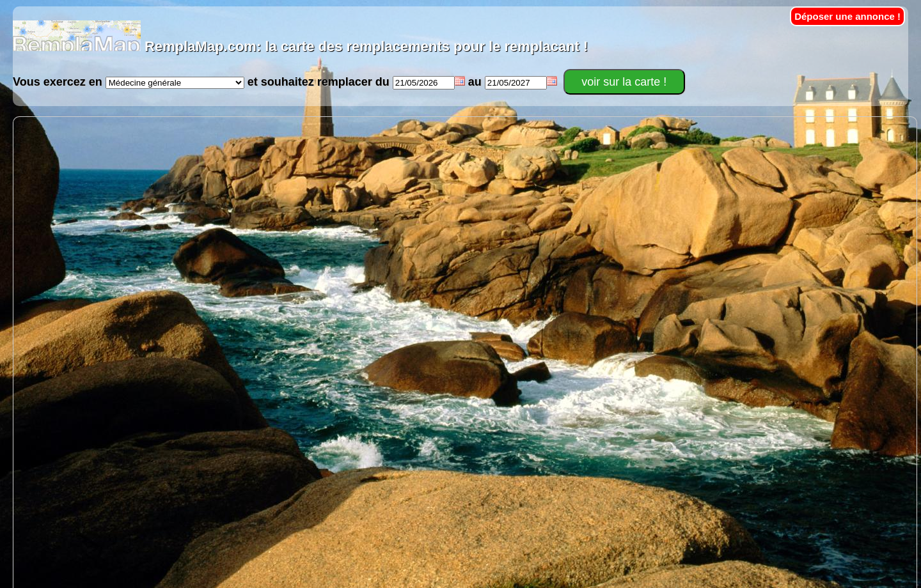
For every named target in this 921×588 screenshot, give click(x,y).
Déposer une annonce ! (847, 16)
